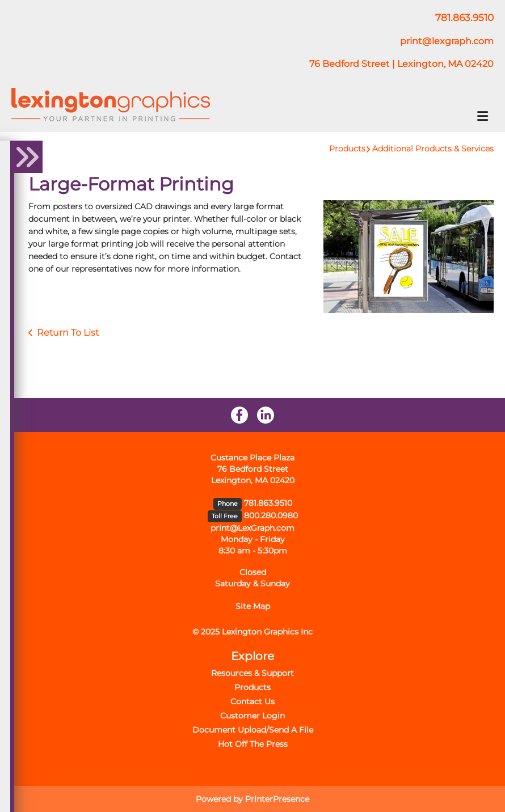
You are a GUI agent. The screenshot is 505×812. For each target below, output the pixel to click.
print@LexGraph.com (253, 528)
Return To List (68, 333)
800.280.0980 (271, 515)
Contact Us (253, 701)
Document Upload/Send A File (253, 730)
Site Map (253, 606)
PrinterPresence (277, 799)
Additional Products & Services (433, 149)
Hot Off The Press (253, 744)
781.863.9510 (268, 503)
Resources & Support (253, 673)
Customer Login (253, 716)
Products (347, 149)
